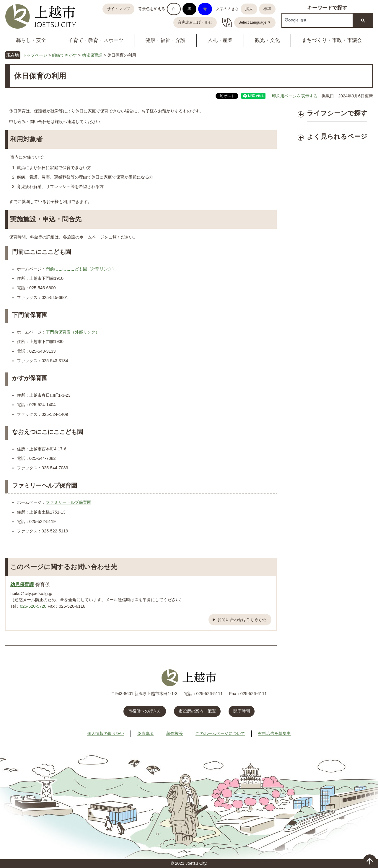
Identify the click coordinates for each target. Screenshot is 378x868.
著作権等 (175, 733)
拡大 (249, 9)
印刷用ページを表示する (295, 96)
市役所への (145, 711)
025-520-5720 (33, 606)
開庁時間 (242, 711)
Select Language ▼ (255, 22)
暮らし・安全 (31, 40)
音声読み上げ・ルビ (195, 22)
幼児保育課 (92, 55)
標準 (267, 9)
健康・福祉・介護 (165, 40)
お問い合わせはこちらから (242, 619)
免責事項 (145, 733)
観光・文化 (267, 40)
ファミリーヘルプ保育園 (69, 502)
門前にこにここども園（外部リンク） (81, 269)
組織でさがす (64, 55)
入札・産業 (220, 40)
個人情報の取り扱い (106, 733)
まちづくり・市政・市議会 (332, 40)
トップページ (35, 55)
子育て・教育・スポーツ (96, 40)
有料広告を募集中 (274, 733)
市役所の (197, 711)
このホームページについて (220, 733)
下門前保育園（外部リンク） (73, 332)
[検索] (317, 20)
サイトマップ (118, 9)
